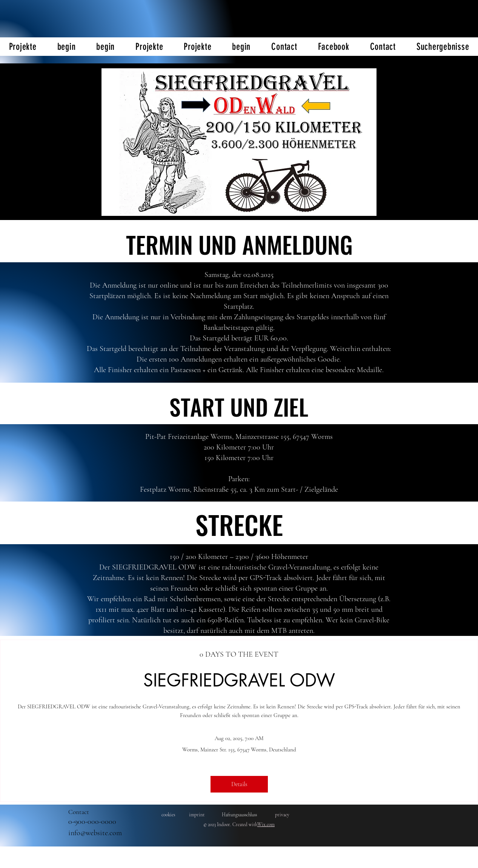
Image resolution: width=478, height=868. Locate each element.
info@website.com (95, 833)
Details (239, 784)
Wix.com (266, 825)
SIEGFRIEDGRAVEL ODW (239, 680)
